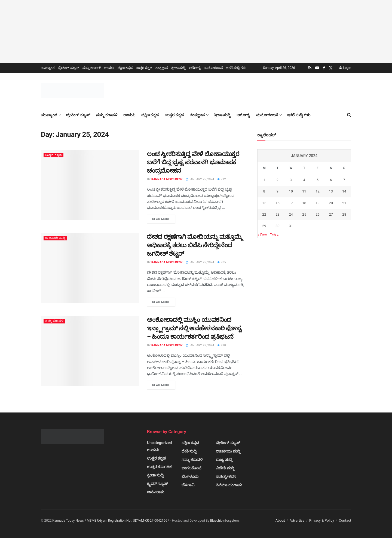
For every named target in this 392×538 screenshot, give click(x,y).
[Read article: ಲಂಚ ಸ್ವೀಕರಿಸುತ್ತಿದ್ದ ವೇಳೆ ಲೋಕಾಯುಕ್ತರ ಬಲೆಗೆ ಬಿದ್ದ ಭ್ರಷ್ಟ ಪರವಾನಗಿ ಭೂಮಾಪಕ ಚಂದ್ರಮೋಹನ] (90, 185)
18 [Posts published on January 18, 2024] (304, 203)
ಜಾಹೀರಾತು (156, 492)
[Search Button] (349, 115)
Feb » (274, 235)
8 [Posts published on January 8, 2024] (264, 191)
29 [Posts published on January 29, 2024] (264, 226)
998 (221, 345)
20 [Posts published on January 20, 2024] (331, 203)
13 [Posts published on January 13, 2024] (331, 191)
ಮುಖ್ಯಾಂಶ (48, 68)
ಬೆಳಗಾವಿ (188, 485)
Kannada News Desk (167, 179)
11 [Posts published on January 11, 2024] (304, 191)
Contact (345, 520)
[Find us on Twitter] (331, 68)
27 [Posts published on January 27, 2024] (331, 214)
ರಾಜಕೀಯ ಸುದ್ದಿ (56, 238)
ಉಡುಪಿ (109, 68)
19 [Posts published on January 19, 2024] (318, 203)
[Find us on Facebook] (324, 68)
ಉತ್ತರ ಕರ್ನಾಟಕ (159, 467)
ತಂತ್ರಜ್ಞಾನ (162, 68)
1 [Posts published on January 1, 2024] (264, 180)
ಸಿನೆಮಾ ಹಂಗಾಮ (229, 485)
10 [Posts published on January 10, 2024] (291, 191)
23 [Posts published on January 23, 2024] (278, 214)
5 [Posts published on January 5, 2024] (318, 180)
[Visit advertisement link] (196, 31)
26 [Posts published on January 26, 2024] (318, 214)
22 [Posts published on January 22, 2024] (264, 214)
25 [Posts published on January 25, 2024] (304, 214)
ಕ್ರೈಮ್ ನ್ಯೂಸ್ (157, 484)
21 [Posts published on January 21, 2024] (344, 203)
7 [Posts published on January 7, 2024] (344, 180)
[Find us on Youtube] (317, 68)
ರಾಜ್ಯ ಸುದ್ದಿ (224, 460)
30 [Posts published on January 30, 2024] (278, 226)
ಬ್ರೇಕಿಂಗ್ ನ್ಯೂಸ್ (69, 68)
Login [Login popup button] (345, 68)
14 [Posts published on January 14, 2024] (344, 191)
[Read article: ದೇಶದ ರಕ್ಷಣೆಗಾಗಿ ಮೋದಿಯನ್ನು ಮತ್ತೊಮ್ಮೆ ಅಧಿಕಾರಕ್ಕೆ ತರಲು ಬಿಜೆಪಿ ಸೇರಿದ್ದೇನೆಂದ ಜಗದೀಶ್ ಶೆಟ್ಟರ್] (90, 268)
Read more (164, 219)
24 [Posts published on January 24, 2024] (291, 214)
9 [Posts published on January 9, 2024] (278, 191)
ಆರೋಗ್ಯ (195, 68)
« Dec (262, 235)
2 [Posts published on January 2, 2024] (278, 180)
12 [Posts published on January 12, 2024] (318, 191)
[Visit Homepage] (72, 91)
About (280, 520)
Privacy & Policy (322, 520)
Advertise (297, 520)
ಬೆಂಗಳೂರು (190, 476)
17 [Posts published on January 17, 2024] (291, 203)
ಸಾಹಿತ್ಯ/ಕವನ (226, 476)
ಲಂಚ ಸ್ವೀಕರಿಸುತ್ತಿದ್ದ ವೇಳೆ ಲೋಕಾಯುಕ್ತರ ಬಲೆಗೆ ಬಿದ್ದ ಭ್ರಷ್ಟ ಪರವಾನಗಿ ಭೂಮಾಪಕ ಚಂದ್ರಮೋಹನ (193, 162)
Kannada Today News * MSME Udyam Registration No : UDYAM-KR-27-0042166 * (111, 521)
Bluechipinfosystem (224, 521)
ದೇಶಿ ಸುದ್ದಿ (189, 451)
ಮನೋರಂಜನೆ (213, 68)
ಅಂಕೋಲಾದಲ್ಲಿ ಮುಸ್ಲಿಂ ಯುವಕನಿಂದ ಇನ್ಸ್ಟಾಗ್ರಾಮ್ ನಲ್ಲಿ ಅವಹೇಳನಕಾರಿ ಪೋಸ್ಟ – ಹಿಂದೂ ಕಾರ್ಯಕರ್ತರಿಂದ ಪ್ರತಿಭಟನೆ (194, 328)
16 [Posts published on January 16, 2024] (278, 203)
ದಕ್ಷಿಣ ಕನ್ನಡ (125, 68)
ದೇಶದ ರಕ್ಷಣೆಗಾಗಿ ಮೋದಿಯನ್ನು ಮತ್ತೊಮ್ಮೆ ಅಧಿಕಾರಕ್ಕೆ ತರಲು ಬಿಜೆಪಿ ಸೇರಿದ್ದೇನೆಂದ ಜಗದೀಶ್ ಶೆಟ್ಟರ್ (195, 245)
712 (221, 179)
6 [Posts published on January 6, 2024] (331, 180)
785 (221, 262)
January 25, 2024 (200, 179)
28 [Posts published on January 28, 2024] (344, 214)
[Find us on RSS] (310, 68)
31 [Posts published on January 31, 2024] (291, 226)
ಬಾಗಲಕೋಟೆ (191, 468)
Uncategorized (159, 443)
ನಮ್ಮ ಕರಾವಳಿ (92, 68)
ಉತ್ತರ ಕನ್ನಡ (144, 68)
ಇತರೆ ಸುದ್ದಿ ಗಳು (236, 68)
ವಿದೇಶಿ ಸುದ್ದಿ (225, 468)
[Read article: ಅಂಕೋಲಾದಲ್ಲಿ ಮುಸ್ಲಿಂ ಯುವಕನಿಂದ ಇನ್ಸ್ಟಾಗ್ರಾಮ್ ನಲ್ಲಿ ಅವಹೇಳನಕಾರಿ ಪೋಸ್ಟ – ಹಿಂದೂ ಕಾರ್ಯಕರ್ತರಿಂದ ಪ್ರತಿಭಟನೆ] (90, 351)
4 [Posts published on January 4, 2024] (304, 180)
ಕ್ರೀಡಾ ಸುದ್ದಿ (178, 68)
